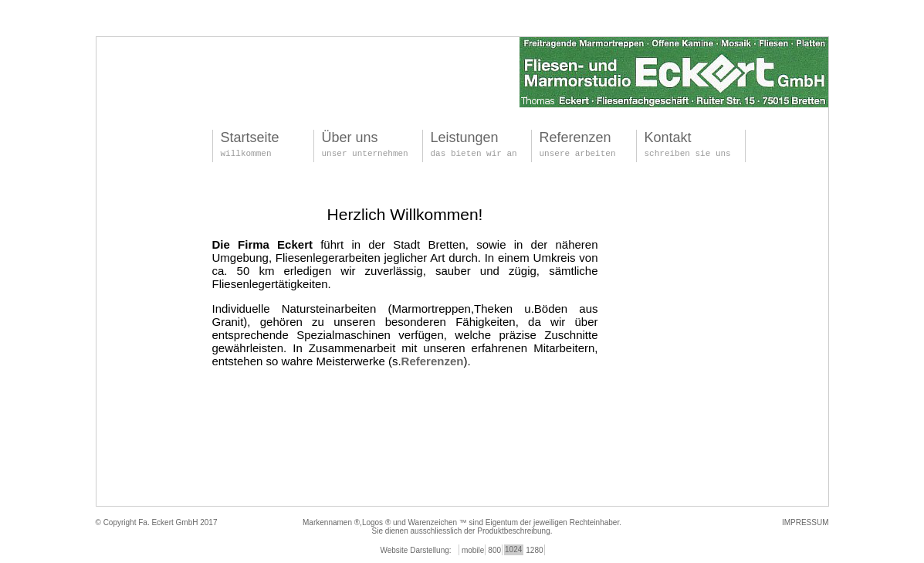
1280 (534, 550)
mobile (473, 550)
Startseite (250, 137)
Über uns (350, 137)
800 (494, 550)
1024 (513, 549)
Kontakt (668, 137)
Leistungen (465, 137)
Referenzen (575, 137)
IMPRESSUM (806, 522)
